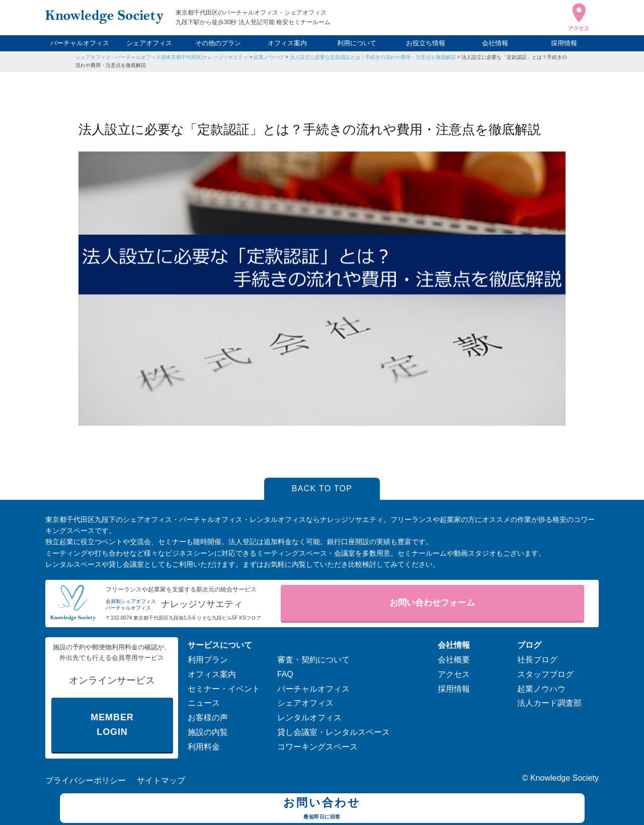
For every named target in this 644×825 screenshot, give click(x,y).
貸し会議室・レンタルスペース (334, 732)
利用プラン (208, 660)
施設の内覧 (208, 732)
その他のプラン (218, 43)
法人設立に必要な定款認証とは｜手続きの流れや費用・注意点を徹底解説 (373, 57)
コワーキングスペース (317, 747)
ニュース (204, 703)
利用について (357, 43)
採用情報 (564, 43)
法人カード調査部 (549, 703)
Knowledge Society (565, 778)
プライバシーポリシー (86, 780)
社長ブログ (537, 660)
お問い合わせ (322, 809)
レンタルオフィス (309, 718)
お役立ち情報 (426, 43)
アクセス (454, 674)
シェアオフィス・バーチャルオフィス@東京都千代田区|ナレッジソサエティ (162, 57)
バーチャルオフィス (80, 43)
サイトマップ (161, 780)
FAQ (285, 674)
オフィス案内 (287, 43)
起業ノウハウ (269, 57)
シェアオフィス (149, 43)
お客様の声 (208, 718)
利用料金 (204, 747)
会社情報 (495, 43)
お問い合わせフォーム (432, 603)
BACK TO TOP (322, 489)
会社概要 (454, 660)
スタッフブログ (545, 674)
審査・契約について (313, 660)
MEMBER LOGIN (112, 725)
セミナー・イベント (224, 689)
